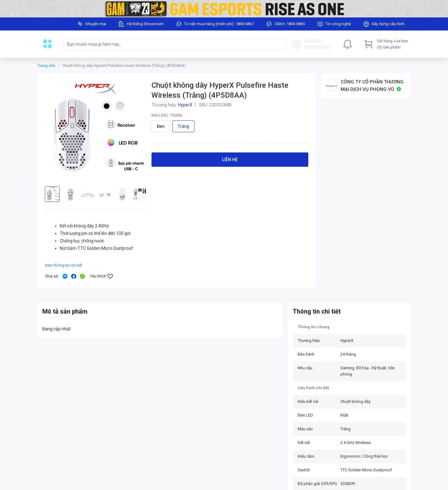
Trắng (183, 126)
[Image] (224, 9)
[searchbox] (169, 44)
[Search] (280, 44)
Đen (161, 126)
